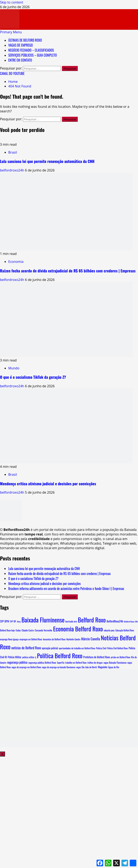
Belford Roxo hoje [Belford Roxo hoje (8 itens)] (7, 630)
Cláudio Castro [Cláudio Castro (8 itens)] (28, 630)
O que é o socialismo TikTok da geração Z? (33, 377)
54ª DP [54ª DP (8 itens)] (13, 621)
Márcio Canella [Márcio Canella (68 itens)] (91, 639)
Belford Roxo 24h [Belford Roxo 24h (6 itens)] (131, 621)
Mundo (14, 368)
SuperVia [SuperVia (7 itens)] (61, 663)
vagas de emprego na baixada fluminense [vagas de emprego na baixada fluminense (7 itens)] (59, 667)
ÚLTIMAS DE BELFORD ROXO (25, 40)
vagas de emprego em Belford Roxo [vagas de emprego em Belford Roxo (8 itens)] (26, 667)
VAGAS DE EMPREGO (21, 45)
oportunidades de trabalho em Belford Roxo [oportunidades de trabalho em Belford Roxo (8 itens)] (77, 648)
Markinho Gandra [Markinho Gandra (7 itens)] (73, 639)
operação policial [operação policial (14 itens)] (50, 648)
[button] (11, 32)
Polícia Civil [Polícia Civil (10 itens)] (101, 648)
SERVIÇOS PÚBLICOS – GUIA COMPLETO (33, 55)
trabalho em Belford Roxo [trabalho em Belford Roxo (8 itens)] (76, 663)
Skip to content (12, 2)
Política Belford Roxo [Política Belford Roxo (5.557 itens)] (60, 655)
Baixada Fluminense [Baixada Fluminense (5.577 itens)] (43, 620)
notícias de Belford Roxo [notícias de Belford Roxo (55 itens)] (26, 648)
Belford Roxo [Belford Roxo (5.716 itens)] (92, 620)
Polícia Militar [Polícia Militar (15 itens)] (15, 657)
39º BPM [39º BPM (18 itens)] (5, 621)
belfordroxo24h (13, 170)
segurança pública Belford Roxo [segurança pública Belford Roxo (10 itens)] (42, 662)
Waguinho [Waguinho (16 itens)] (103, 667)
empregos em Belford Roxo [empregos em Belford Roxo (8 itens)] (31, 639)
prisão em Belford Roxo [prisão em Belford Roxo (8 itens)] (121, 657)
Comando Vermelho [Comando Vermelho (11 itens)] (44, 630)
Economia (16, 262)
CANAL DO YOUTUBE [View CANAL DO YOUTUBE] (12, 73)
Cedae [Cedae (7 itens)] (18, 630)
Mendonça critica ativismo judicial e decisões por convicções (48, 484)
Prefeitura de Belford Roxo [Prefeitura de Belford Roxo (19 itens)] (97, 657)
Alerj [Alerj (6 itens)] (19, 621)
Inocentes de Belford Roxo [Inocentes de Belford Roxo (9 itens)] (54, 639)
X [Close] (2, 754)
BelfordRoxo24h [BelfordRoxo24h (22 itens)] (115, 621)
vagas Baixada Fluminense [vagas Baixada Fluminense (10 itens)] (115, 662)
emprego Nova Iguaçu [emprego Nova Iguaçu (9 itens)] (9, 639)
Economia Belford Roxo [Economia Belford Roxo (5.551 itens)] (78, 629)
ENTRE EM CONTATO (20, 60)
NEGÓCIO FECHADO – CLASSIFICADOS (31, 50)
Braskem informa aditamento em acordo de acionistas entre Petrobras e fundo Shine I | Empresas (66, 589)
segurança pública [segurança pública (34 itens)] (17, 662)
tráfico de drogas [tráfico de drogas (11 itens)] (95, 663)
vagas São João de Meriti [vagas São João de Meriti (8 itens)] (87, 667)
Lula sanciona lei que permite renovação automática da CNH (47, 161)
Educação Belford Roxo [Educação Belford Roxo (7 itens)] (125, 630)
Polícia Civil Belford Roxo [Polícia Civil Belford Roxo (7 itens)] (118, 648)
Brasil (13, 152)
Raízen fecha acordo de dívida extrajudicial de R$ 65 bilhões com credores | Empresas (68, 271)
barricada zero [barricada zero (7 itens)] (71, 621)
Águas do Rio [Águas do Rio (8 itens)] (114, 667)
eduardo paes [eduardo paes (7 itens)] (109, 630)
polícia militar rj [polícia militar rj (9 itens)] (29, 657)
